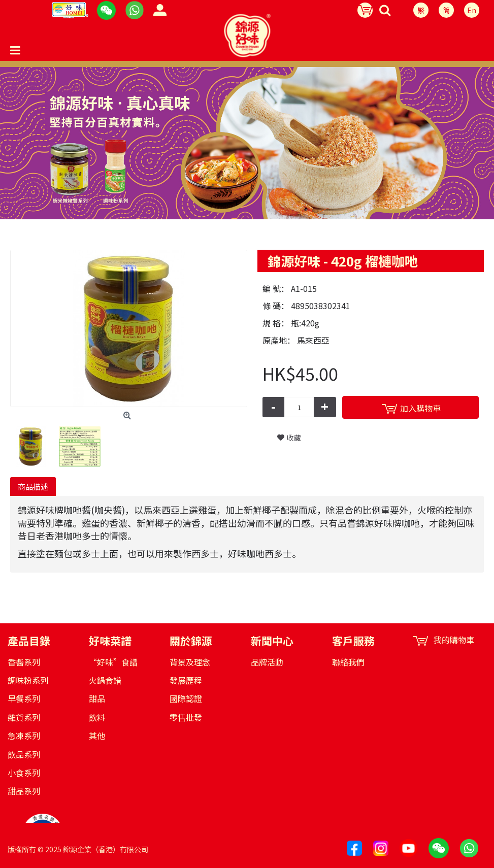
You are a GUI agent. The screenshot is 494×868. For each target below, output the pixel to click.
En (472, 10)
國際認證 (186, 698)
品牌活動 (267, 662)
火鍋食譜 (105, 680)
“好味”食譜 (113, 662)
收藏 (294, 438)
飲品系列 (24, 754)
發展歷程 (186, 680)
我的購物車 (443, 640)
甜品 (97, 698)
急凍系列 (24, 736)
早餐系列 (24, 698)
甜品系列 (24, 791)
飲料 (97, 717)
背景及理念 (190, 662)
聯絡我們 (348, 662)
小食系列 (24, 773)
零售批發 (186, 717)
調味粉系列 (28, 680)
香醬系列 (24, 662)
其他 (97, 736)
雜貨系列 (24, 717)
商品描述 (33, 487)
